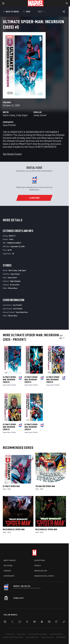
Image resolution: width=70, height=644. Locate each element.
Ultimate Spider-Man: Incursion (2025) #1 (31, 427)
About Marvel (10, 560)
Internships (9, 576)
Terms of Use (10, 634)
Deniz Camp (9, 115)
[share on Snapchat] (42, 622)
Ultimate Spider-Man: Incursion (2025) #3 (53, 380)
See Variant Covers (12, 154)
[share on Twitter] (12, 622)
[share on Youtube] (35, 622)
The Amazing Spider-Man (45, 486)
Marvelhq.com (41, 571)
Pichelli (14, 385)
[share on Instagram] (20, 622)
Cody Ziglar (22, 115)
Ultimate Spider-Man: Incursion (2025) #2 (10, 427)
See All (62, 337)
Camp (4, 385)
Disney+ (38, 566)
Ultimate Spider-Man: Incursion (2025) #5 (10, 380)
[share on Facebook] (5, 622)
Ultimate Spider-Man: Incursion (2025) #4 (31, 380)
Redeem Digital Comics (44, 576)
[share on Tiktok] (64, 622)
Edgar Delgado (15, 281)
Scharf (9, 385)
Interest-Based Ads (47, 637)
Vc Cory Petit (15, 285)
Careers (7, 571)
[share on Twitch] (57, 622)
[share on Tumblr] (27, 622)
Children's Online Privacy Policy (13, 637)
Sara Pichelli (9, 125)
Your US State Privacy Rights (38, 634)
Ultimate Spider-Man (11, 486)
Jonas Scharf (40, 115)
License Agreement (32, 637)
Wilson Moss (13, 288)
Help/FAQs (8, 566)
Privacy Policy (21, 634)
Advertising (40, 560)
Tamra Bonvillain (22, 312)
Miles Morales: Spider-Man (14, 529)
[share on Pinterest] (49, 622)
